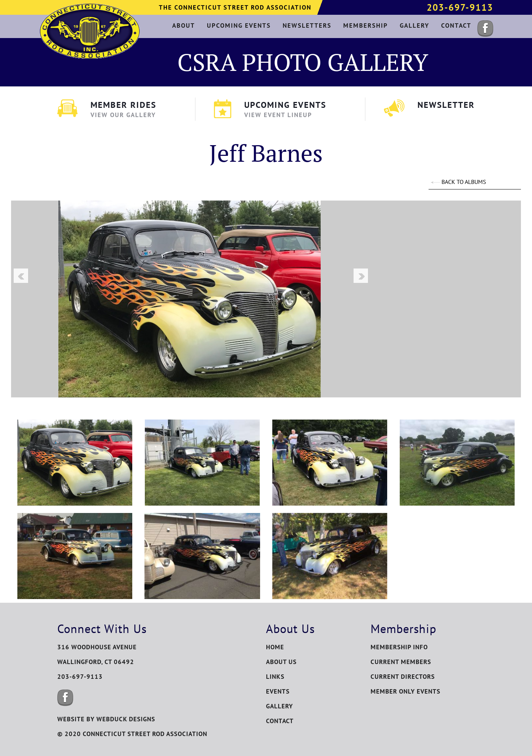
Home (275, 647)
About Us (281, 662)
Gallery (279, 706)
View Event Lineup (278, 115)
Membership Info (399, 647)
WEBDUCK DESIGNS (126, 719)
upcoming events (239, 25)
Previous (21, 276)
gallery (415, 25)
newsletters (307, 25)
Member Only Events (405, 691)
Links (275, 677)
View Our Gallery (123, 115)
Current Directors (403, 677)
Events (278, 691)
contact (456, 25)
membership (366, 25)
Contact (280, 721)
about (184, 25)
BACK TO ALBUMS (458, 182)
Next (361, 276)
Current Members (401, 662)
